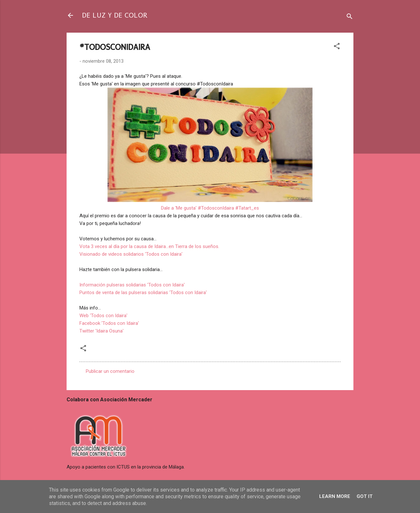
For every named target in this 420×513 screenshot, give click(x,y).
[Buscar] (350, 17)
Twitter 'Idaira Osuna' (101, 331)
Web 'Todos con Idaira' (103, 316)
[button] (337, 47)
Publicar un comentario (110, 371)
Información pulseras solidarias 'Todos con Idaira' (132, 285)
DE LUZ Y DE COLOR (115, 15)
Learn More (335, 496)
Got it (365, 496)
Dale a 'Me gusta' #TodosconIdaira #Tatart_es (210, 208)
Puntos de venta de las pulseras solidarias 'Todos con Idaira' (143, 293)
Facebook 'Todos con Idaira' (109, 323)
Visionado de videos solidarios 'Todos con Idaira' (131, 254)
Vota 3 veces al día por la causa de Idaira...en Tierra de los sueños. (149, 246)
